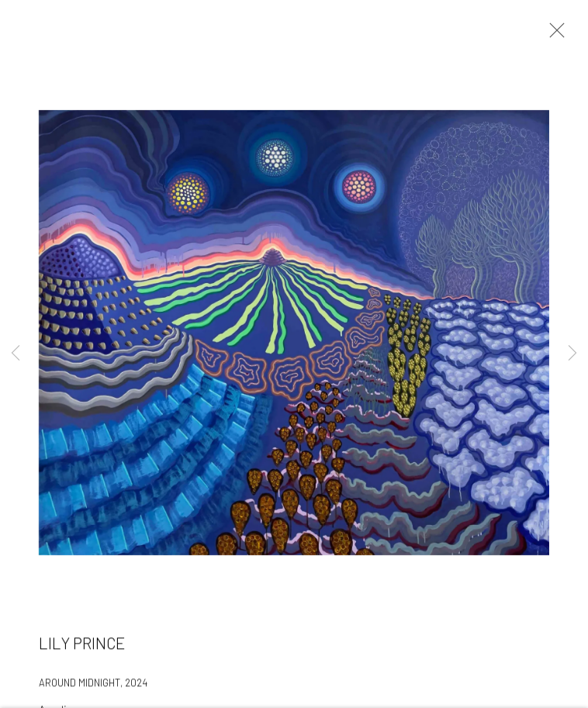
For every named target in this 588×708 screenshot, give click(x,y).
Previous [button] (16, 354)
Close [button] (553, 35)
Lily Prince (82, 646)
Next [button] (572, 354)
